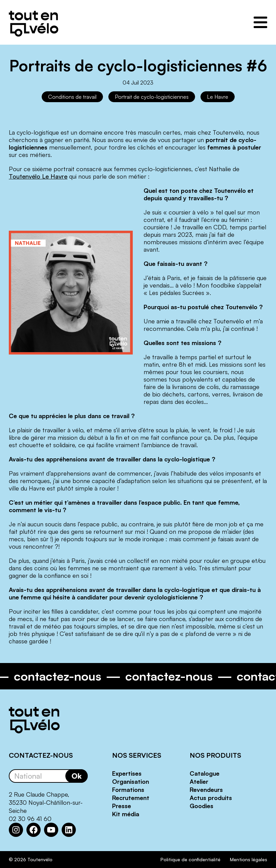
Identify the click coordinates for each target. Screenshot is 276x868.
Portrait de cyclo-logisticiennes (152, 97)
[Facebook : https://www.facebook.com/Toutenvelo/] (34, 830)
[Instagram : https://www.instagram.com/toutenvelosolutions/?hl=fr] (16, 830)
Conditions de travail (72, 97)
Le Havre (218, 97)
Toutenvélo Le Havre (38, 176)
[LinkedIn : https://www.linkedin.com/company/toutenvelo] (69, 830)
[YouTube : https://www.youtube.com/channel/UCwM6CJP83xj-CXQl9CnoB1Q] (51, 830)
